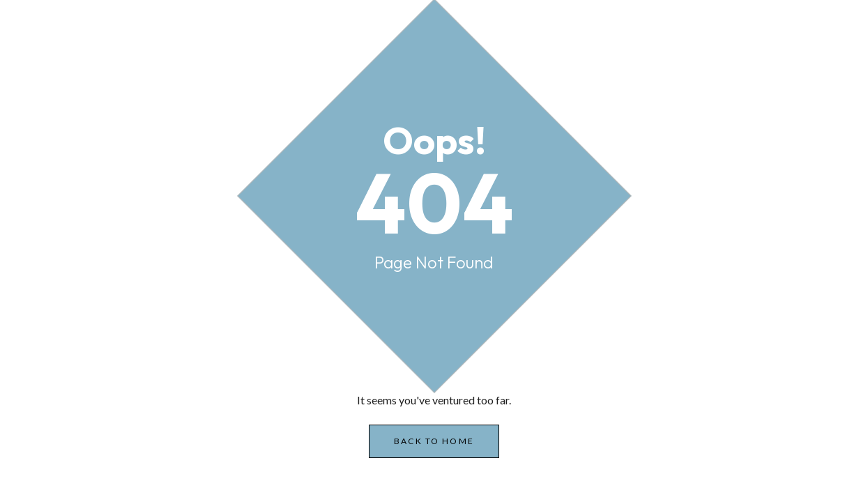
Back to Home (434, 441)
